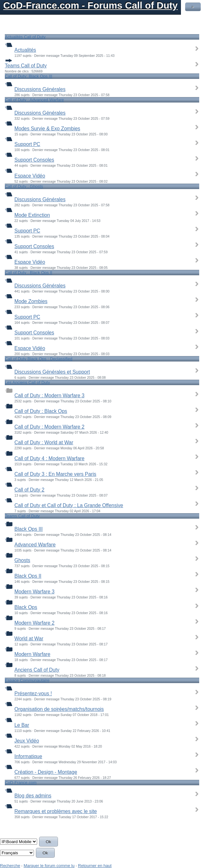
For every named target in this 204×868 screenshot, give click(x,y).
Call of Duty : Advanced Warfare (34, 100)
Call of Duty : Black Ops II (29, 273)
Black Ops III (29, 529)
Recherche (10, 866)
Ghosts (22, 560)
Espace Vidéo (30, 176)
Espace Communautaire (27, 680)
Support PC (27, 144)
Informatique (28, 756)
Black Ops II (28, 576)
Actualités (25, 50)
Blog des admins (33, 796)
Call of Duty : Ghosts (24, 186)
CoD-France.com (21, 783)
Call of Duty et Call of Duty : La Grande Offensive (69, 505)
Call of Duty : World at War (44, 442)
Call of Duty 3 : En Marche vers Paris (55, 474)
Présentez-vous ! (33, 693)
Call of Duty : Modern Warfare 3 (49, 396)
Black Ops (26, 607)
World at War (29, 639)
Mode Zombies (31, 301)
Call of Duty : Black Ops (41, 411)
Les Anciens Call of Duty (27, 382)
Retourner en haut (95, 866)
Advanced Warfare (35, 545)
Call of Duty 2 (29, 490)
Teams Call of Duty (26, 66)
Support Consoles (34, 160)
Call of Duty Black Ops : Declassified (39, 359)
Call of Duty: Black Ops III (29, 76)
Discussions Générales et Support (52, 372)
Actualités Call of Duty (25, 37)
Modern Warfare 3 (34, 592)
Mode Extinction (32, 215)
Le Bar (22, 725)
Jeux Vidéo (27, 741)
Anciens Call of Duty (37, 670)
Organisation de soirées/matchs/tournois (59, 709)
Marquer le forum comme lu (49, 866)
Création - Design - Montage (46, 772)
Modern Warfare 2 (34, 623)
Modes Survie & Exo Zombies (47, 129)
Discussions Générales (40, 89)
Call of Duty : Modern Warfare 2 (49, 427)
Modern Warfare (32, 654)
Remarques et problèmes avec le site (56, 811)
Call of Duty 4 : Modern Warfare (49, 458)
